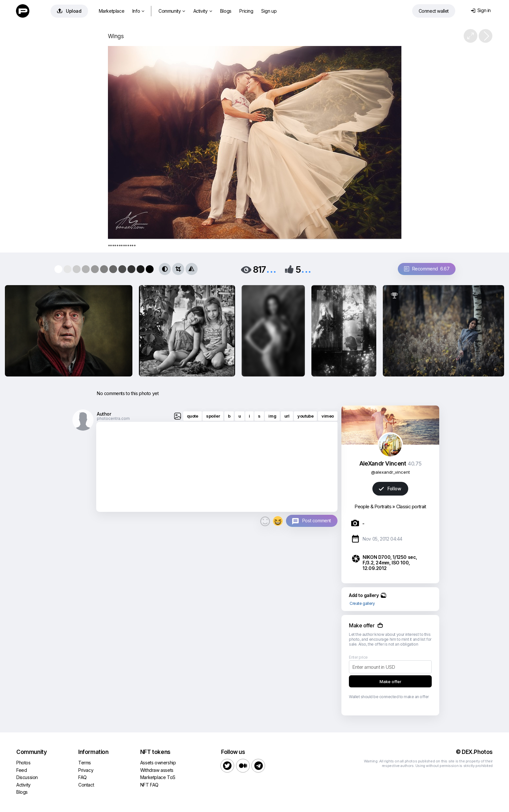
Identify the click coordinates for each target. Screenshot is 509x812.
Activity (203, 11)
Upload (69, 11)
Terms (85, 763)
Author (104, 414)
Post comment (317, 521)
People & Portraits (373, 506)
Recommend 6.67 (427, 269)
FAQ (82, 777)
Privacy (86, 770)
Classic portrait (411, 506)
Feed (22, 770)
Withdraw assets (157, 770)
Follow (390, 489)
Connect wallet (434, 11)
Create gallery (362, 603)
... (271, 269)
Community (172, 11)
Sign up (269, 11)
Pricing (246, 11)
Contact (86, 785)
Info (138, 11)
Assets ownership (158, 763)
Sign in (481, 10)
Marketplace (112, 11)
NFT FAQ (149, 785)
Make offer (390, 682)
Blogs (226, 11)
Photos (23, 763)
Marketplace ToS (158, 777)
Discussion (27, 777)
